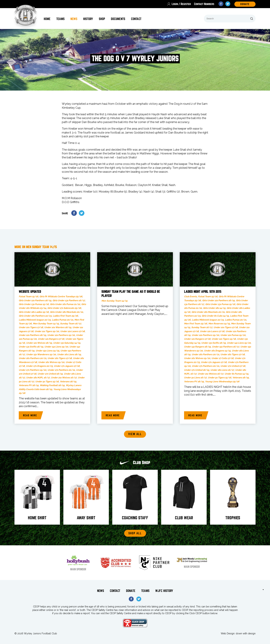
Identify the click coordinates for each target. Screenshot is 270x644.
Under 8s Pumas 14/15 (236, 374)
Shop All (135, 533)
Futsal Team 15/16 (28, 296)
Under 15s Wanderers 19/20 (41, 354)
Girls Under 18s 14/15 (214, 308)
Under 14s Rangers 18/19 (197, 347)
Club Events (190, 296)
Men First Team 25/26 (196, 324)
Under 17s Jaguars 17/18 (67, 366)
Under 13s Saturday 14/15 (67, 343)
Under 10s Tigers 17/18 (31, 327)
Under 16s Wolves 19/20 (51, 362)
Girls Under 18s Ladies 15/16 (34, 312)
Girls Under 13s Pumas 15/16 (34, 304)
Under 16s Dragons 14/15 (217, 351)
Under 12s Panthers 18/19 (32, 335)
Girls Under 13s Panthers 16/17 (69, 300)
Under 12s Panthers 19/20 (61, 335)
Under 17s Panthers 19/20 (33, 370)
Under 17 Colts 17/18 (222, 358)
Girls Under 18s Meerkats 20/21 (66, 312)
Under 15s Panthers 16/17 (226, 347)
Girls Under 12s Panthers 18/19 (35, 300)
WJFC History (164, 591)
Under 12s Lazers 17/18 (72, 331)
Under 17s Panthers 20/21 (61, 370)
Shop (102, 19)
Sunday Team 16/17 (71, 324)
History (88, 19)
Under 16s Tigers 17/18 (60, 358)
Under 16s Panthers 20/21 (33, 358)
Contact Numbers (204, 4)
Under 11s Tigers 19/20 (47, 331)
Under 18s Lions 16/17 (222, 370)
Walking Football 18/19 (52, 385)
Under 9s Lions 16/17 (195, 378)
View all (135, 434)
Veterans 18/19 (68, 382)
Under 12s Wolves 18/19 (39, 343)
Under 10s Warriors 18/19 (58, 327)
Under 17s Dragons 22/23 (39, 366)
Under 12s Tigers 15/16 (224, 339)
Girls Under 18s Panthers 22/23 (35, 316)
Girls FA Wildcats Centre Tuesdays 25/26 (61, 296)
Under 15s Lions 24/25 (47, 351)
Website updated (30, 292)
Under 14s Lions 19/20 (56, 347)
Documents (118, 19)
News (74, 19)
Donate (131, 591)
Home (47, 19)
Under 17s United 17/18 (233, 366)
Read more (30, 415)
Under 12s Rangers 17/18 (51, 339)
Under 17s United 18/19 (50, 374)
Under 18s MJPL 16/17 (38, 378)
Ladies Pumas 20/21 (63, 320)
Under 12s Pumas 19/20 (233, 335)
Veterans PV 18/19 (29, 385)
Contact (136, 19)
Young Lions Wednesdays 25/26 (222, 382)
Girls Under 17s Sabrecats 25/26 (64, 308)
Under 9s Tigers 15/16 (47, 382)
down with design (246, 633)
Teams (60, 19)
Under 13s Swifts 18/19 (31, 347)
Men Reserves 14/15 (219, 324)
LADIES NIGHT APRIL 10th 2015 (203, 292)
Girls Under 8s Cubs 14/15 (215, 316)
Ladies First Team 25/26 (65, 316)
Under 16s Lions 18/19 (69, 354)
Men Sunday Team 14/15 (46, 324)
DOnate (245, 4)
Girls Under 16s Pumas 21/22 (65, 304)
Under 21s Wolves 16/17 (64, 378)
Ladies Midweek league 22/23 (35, 320)
